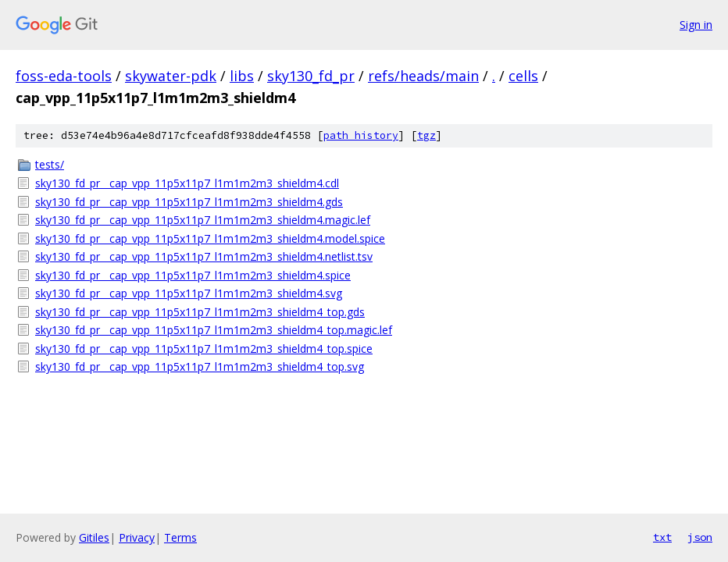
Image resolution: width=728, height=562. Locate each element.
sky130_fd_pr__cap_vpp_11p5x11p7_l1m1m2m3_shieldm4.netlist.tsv (204, 256)
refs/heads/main (423, 76)
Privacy (137, 537)
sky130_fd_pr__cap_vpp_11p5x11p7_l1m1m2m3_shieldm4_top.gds (200, 312)
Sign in (696, 25)
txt (662, 537)
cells (523, 76)
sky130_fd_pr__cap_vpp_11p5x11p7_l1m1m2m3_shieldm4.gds (189, 202)
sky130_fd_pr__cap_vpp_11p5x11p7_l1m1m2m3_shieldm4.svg (189, 293)
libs (242, 76)
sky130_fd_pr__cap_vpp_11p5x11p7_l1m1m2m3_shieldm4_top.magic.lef (214, 330)
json (700, 537)
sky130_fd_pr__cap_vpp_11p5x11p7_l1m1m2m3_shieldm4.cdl (187, 183)
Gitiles (94, 537)
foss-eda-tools (64, 76)
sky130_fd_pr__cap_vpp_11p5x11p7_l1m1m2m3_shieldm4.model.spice (210, 238)
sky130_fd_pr (311, 76)
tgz (426, 135)
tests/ (50, 164)
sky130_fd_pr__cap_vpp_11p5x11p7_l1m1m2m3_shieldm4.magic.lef (203, 220)
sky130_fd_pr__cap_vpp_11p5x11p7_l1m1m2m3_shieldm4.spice (193, 275)
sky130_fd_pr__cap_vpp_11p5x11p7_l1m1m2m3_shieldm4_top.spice (204, 349)
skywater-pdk (171, 76)
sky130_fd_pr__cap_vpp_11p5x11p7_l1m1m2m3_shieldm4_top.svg (200, 366)
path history (361, 135)
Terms (180, 537)
